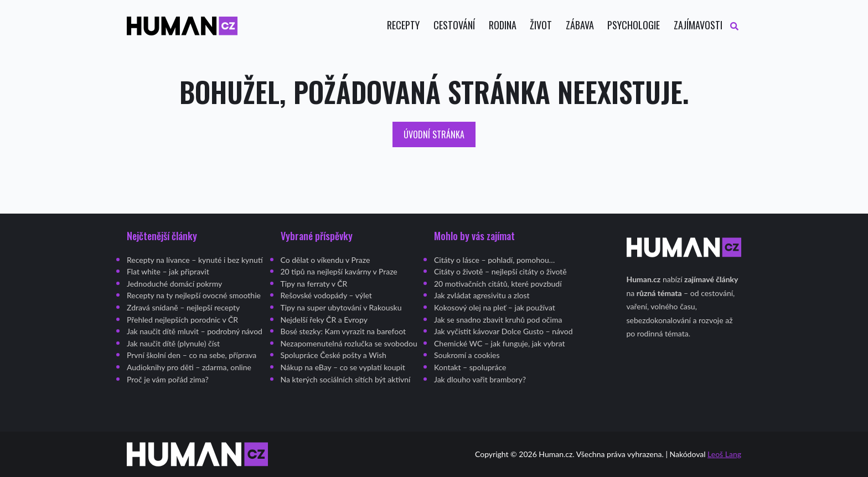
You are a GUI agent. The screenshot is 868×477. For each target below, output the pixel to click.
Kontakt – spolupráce (470, 367)
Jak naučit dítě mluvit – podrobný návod (195, 331)
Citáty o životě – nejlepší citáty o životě (500, 271)
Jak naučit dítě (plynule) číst (173, 343)
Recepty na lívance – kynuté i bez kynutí (195, 260)
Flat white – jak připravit (168, 271)
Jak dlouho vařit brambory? (480, 379)
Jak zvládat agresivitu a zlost (482, 295)
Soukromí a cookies (467, 355)
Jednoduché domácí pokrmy (174, 284)
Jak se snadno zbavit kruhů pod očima (498, 320)
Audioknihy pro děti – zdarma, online (189, 367)
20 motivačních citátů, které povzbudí (498, 284)
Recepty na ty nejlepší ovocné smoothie (194, 295)
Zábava (580, 25)
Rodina (503, 25)
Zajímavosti (698, 25)
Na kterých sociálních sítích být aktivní (346, 379)
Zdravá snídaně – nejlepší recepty (183, 307)
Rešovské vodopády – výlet (326, 295)
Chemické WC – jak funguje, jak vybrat (500, 343)
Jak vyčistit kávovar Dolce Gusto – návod (503, 331)
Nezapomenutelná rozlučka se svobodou (349, 343)
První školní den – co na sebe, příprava (192, 355)
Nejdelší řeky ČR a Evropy (324, 320)
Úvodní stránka (434, 134)
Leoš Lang (724, 454)
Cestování (454, 25)
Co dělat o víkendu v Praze (325, 260)
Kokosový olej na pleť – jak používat (495, 307)
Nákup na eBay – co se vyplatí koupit (343, 367)
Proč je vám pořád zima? (168, 379)
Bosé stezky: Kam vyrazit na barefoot (343, 331)
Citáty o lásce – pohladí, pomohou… (494, 260)
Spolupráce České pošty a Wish (334, 355)
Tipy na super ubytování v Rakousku (341, 307)
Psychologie (634, 25)
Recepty (403, 25)
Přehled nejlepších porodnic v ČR (182, 320)
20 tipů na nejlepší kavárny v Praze (339, 271)
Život (541, 25)
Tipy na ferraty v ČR (314, 284)
